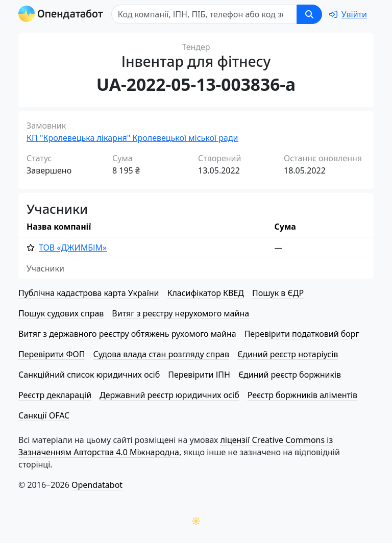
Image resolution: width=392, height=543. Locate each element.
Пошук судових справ (61, 313)
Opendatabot (97, 485)
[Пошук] (204, 14)
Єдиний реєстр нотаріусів (288, 354)
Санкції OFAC (44, 415)
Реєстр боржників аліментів (302, 395)
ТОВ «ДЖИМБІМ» (73, 248)
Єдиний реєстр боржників (290, 375)
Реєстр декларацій (55, 395)
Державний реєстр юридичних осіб (169, 395)
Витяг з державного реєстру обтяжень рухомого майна (127, 334)
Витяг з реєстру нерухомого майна (180, 313)
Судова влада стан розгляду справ (161, 354)
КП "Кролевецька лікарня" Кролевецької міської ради (132, 138)
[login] (348, 14)
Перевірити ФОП (52, 354)
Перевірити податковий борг (302, 334)
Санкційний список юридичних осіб (89, 375)
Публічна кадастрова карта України (89, 293)
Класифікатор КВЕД (205, 293)
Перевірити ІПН (199, 375)
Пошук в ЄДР (278, 293)
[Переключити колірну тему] (196, 521)
